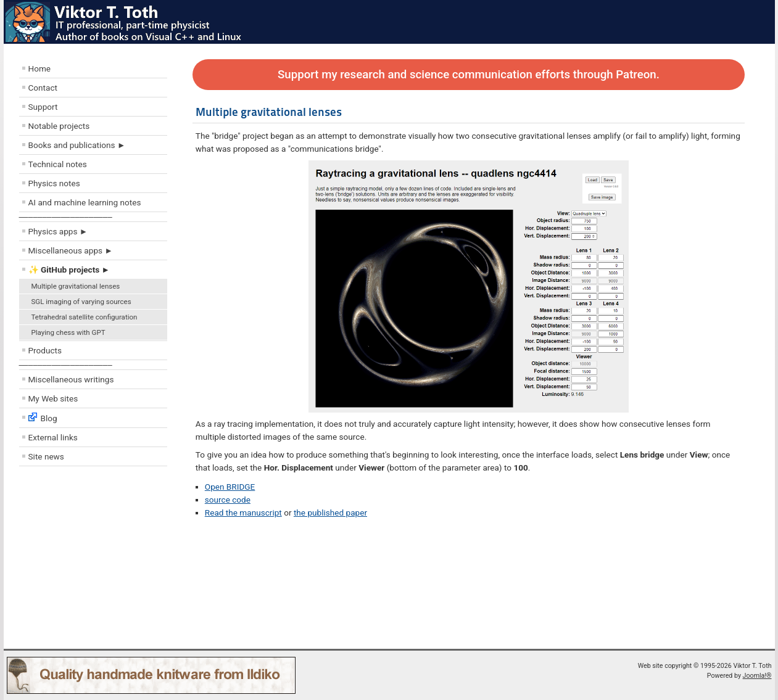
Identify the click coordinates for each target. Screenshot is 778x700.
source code (228, 500)
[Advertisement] (93, 561)
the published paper (330, 513)
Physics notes (54, 183)
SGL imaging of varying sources (81, 302)
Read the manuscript (243, 513)
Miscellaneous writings (71, 379)
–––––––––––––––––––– (66, 217)
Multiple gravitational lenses (76, 286)
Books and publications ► (77, 145)
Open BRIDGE (230, 487)
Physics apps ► (58, 231)
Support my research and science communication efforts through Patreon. (469, 75)
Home (40, 68)
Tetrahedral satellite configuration (85, 317)
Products (45, 350)
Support (43, 107)
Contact (43, 88)
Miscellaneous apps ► (71, 250)
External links (53, 437)
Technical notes (58, 164)
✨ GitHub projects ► (69, 270)
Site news (46, 456)
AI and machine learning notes (85, 202)
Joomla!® (757, 676)
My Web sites (53, 398)
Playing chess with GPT (68, 332)
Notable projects (59, 126)
